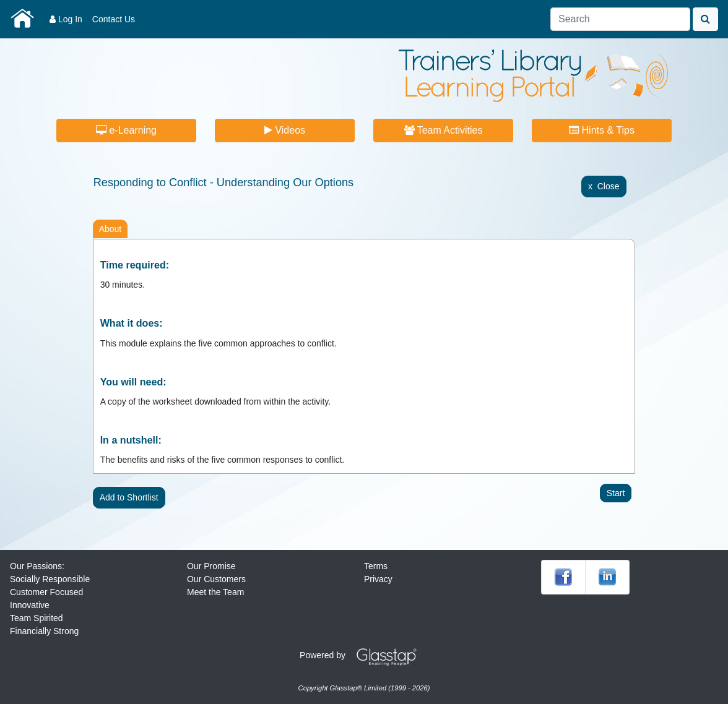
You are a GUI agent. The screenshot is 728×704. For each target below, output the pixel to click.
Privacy (378, 579)
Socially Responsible (50, 579)
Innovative (30, 605)
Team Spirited (37, 618)
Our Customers (216, 579)
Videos (285, 130)
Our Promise (211, 566)
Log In (66, 19)
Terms (376, 566)
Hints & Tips (602, 130)
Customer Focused (46, 592)
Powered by (363, 655)
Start (616, 493)
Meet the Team (215, 592)
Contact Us (114, 19)
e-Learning (126, 130)
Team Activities (444, 130)
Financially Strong (44, 631)
